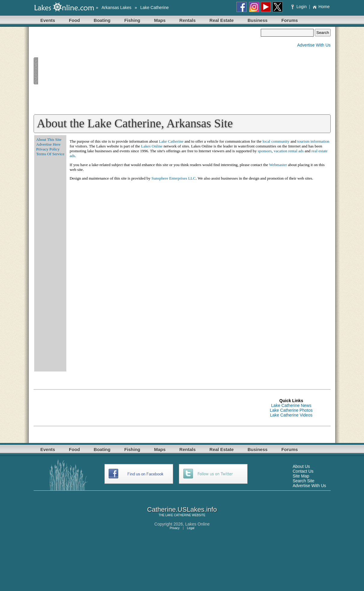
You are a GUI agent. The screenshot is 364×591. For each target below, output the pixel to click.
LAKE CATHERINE (178, 515)
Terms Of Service (50, 154)
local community (276, 141)
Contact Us (303, 471)
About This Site (49, 139)
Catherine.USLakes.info (182, 509)
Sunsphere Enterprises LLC (174, 178)
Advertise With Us (314, 45)
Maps (160, 20)
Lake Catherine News (291, 405)
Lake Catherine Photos (291, 410)
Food (75, 20)
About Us (301, 466)
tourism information (313, 141)
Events (48, 20)
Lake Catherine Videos (291, 415)
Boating (102, 20)
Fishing (132, 20)
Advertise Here (48, 144)
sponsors (265, 151)
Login (300, 7)
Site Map (301, 476)
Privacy (174, 528)
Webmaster (278, 165)
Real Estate (222, 20)
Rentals (188, 20)
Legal (191, 528)
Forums (290, 20)
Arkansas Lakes (116, 8)
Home (321, 7)
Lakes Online (152, 146)
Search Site (303, 481)
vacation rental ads (289, 151)
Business (258, 20)
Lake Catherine (154, 8)
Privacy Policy (48, 149)
